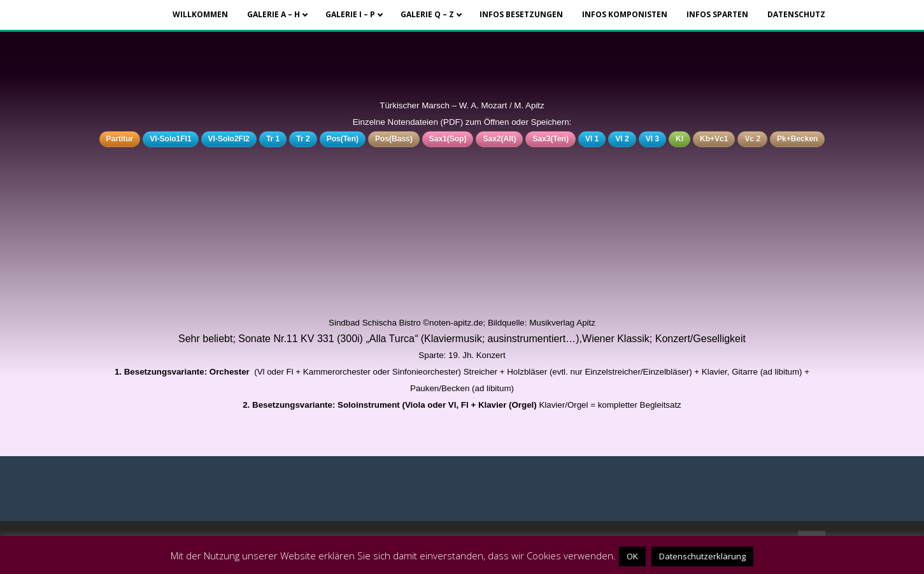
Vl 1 (592, 139)
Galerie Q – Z (427, 14)
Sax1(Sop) (448, 139)
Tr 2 (303, 139)
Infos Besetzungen (521, 14)
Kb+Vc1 (714, 139)
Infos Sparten (717, 14)
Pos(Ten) (343, 139)
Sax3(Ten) (550, 139)
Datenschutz (796, 14)
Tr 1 (273, 139)
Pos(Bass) (394, 139)
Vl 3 (652, 139)
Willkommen (200, 14)
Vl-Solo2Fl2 (229, 139)
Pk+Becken (797, 139)
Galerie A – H (274, 14)
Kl (679, 139)
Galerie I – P (350, 14)
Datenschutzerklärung (702, 556)
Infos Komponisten (625, 14)
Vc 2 (752, 139)
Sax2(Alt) (499, 139)
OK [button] (632, 556)
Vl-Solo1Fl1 (170, 139)
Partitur (120, 139)
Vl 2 (622, 139)
